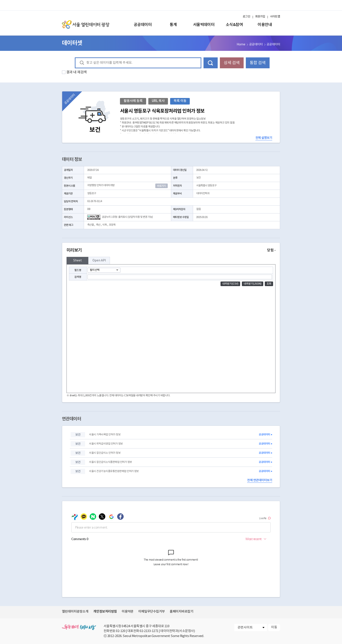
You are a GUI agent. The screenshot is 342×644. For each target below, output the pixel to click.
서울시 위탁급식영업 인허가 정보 (106, 444)
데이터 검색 (211, 63)
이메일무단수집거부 (151, 612)
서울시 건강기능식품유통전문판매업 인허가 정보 (114, 471)
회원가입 (260, 17)
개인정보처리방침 (105, 611)
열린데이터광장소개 (75, 612)
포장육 (112, 225)
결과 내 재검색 (77, 72)
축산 (98, 225)
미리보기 (171, 250)
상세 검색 (232, 63)
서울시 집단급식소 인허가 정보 (105, 453)
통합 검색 (258, 63)
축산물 (91, 225)
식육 (104, 225)
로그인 (246, 17)
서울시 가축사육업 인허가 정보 (105, 435)
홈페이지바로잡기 (181, 612)
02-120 (121, 631)
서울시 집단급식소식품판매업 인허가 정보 (110, 462)
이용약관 (128, 612)
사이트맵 (275, 17)
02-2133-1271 (149, 631)
